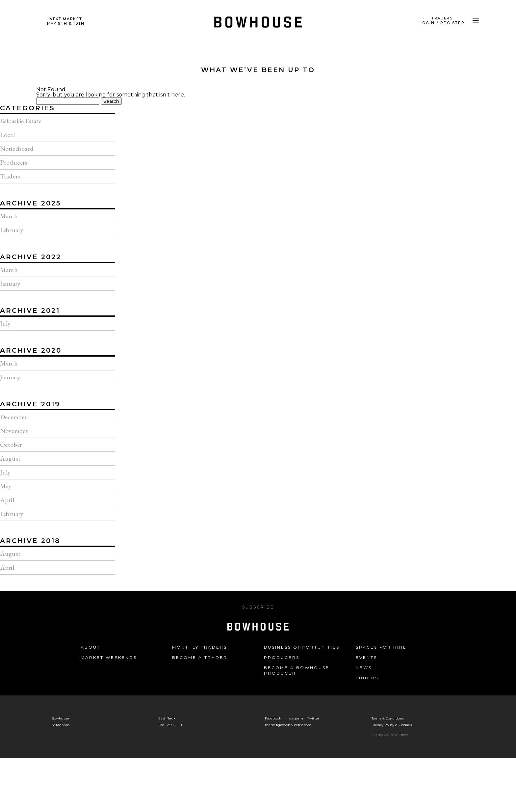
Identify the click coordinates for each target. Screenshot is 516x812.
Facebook (273, 718)
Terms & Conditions (388, 718)
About (90, 647)
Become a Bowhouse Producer (297, 670)
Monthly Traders (200, 647)
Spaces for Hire (381, 647)
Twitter (313, 718)
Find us (367, 678)
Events (366, 657)
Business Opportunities (302, 647)
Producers (14, 162)
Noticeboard (17, 149)
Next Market (66, 21)
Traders (10, 176)
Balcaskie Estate (21, 121)
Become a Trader (200, 657)
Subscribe (258, 607)
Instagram (294, 718)
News (364, 668)
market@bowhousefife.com (288, 725)
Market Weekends (109, 657)
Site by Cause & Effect (390, 735)
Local (7, 135)
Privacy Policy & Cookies (392, 725)
